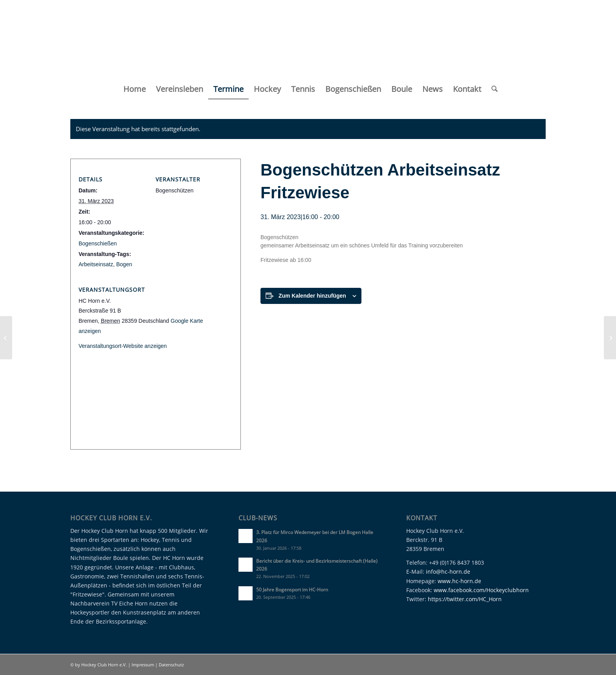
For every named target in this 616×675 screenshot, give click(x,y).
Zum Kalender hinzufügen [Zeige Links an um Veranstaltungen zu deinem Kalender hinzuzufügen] (312, 296)
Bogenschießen (98, 243)
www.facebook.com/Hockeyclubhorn (481, 590)
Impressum (143, 665)
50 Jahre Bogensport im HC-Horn (292, 589)
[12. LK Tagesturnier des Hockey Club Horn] (6, 338)
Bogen (124, 264)
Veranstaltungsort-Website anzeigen (123, 346)
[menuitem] (135, 89)
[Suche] (492, 89)
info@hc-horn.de (448, 572)
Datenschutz (171, 665)
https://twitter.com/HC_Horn (465, 599)
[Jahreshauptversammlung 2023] (610, 338)
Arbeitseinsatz (96, 264)
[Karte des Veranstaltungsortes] (156, 427)
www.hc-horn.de (459, 581)
